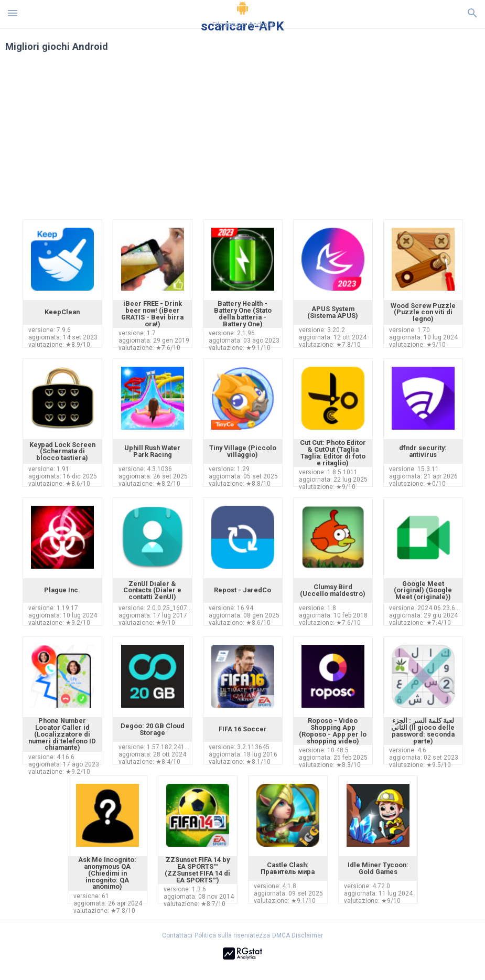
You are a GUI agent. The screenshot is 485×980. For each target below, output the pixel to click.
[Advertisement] (243, 141)
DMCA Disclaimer (298, 935)
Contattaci (177, 935)
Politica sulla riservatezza (232, 935)
